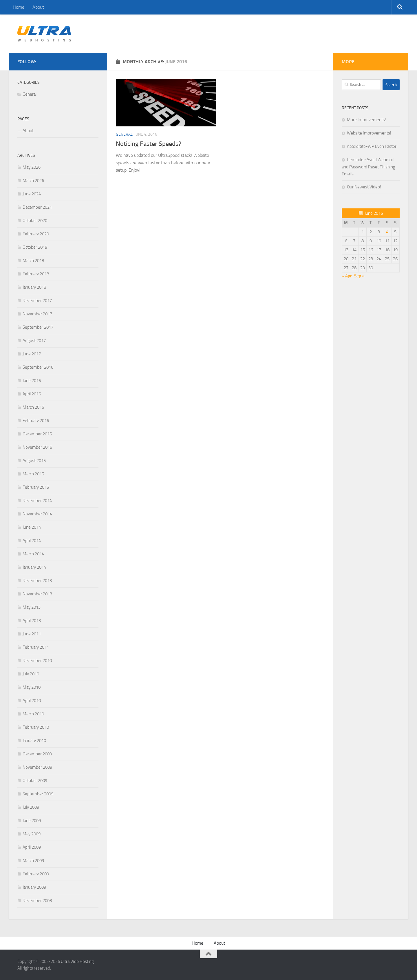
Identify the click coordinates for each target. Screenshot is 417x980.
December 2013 (37, 581)
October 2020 (35, 221)
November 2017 (37, 314)
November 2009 (37, 767)
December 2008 (37, 901)
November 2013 (37, 594)
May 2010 (32, 687)
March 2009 (33, 861)
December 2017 (37, 301)
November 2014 (37, 514)
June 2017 (32, 354)
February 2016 (36, 421)
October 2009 (35, 781)
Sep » (359, 276)
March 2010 (33, 714)
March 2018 (33, 261)
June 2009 (32, 821)
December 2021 (37, 207)
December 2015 (37, 434)
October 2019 (35, 247)
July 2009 (31, 807)
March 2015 (33, 474)
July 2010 (31, 674)
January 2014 (34, 567)
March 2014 (33, 554)
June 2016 (32, 381)
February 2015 (36, 487)
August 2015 (34, 461)
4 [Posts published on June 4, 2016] (387, 232)
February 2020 (36, 234)
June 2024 (32, 194)
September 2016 (38, 367)
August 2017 (34, 341)
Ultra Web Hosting (77, 961)
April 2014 (32, 541)
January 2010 (34, 741)
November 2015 (37, 447)
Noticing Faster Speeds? (149, 144)
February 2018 (36, 274)
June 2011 (32, 634)
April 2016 (32, 394)
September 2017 (38, 327)
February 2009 (36, 874)
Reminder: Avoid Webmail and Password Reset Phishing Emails (368, 167)
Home (19, 7)
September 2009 (38, 794)
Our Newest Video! (364, 187)
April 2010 (32, 701)
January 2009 (34, 887)
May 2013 (32, 607)
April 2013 (32, 621)
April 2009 (32, 847)
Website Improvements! (369, 133)
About (38, 7)
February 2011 (36, 647)
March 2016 (33, 407)
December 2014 (37, 501)
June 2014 (32, 527)
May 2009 (32, 834)
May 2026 (32, 167)
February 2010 (36, 727)
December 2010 (37, 661)
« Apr (347, 276)
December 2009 (37, 754)
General (124, 134)
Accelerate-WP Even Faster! (372, 146)
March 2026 (33, 181)
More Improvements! (366, 120)
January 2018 (34, 287)
